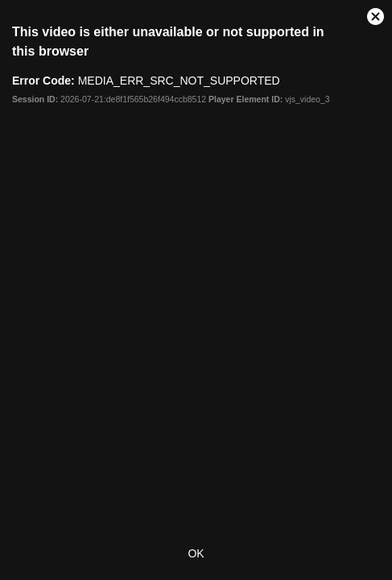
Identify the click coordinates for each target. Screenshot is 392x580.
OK (196, 553)
